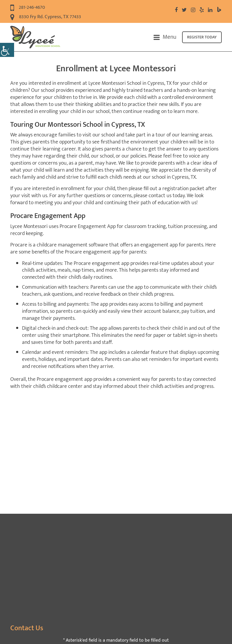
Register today (202, 37)
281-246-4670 (28, 8)
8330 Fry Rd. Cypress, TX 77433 (46, 17)
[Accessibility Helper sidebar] (7, 50)
